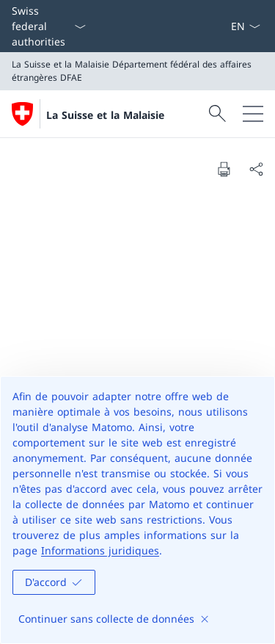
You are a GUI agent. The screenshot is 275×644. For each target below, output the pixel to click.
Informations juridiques (100, 550)
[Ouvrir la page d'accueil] (88, 114)
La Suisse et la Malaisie (105, 115)
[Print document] (224, 169)
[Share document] (256, 169)
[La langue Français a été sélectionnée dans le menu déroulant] (245, 26)
